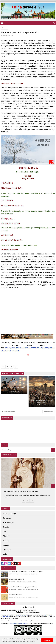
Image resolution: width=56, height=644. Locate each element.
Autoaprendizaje (9, 514)
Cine (5, 532)
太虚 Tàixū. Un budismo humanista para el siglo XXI (21, 491)
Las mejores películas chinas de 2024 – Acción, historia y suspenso (26, 571)
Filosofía (6, 536)
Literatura (4, 28)
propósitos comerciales (34, 621)
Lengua (6, 545)
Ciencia (6, 527)
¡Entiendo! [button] (47, 640)
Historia (6, 541)
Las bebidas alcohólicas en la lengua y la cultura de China (23, 587)
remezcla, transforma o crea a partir (18, 624)
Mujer (5, 554)
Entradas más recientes (8, 412)
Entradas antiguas (49, 412)
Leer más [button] (32, 641)
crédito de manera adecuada (22, 615)
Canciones (7, 518)
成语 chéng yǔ (8, 523)
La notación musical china (15, 595)
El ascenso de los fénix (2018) (16, 579)
